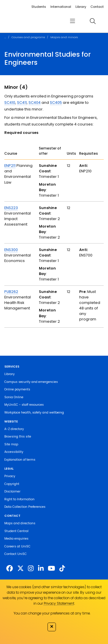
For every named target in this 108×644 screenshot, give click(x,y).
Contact (97, 7)
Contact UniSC (16, 554)
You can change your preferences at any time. (52, 613)
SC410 (10, 103)
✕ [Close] (52, 626)
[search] (93, 21)
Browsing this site (18, 437)
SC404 (35, 103)
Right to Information (19, 499)
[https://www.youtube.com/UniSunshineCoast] (51, 569)
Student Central (16, 531)
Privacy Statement (59, 603)
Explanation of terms (20, 460)
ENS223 (11, 208)
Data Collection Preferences (25, 507)
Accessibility (14, 452)
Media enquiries (16, 539)
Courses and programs (28, 37)
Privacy (10, 476)
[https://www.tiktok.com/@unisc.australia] (62, 569)
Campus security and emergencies (31, 382)
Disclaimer (12, 491)
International (61, 7)
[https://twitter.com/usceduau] (20, 569)
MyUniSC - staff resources (24, 405)
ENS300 (11, 250)
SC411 (22, 103)
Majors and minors (64, 37)
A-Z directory (14, 429)
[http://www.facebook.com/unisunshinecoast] (10, 569)
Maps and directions (20, 523)
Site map (11, 444)
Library (81, 7)
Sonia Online (14, 397)
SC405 (56, 103)
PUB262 (11, 292)
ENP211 (10, 166)
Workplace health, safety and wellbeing (34, 413)
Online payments (17, 389)
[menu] (72, 21)
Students (39, 7)
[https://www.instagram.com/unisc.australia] (31, 569)
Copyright (12, 484)
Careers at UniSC (17, 546)
